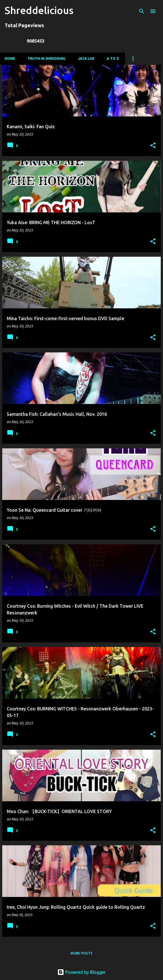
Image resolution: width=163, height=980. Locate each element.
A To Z (113, 58)
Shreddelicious (39, 10)
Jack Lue (86, 58)
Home (10, 58)
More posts (81, 953)
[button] (153, 146)
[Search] (142, 11)
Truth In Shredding (47, 58)
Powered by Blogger (81, 972)
